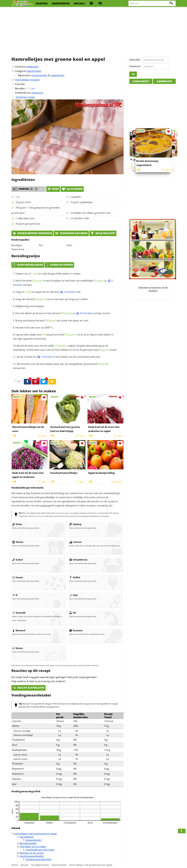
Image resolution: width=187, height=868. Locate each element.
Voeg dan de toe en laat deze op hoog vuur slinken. (52, 299)
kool (38, 299)
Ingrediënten (27, 837)
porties (21, 84)
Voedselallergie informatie (40, 850)
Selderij (75, 524)
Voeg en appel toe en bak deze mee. (48, 292)
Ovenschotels (34, 71)
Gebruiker (135, 60)
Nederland (32, 67)
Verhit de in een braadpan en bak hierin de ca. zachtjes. (63, 283)
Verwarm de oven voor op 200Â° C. (34, 328)
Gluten (18, 542)
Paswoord (135, 66)
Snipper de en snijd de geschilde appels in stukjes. (48, 274)
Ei (15, 595)
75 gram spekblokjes (82, 202)
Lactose (75, 542)
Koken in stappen (59, 265)
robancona (37, 93)
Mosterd (19, 630)
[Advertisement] (93, 31)
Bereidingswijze (28, 843)
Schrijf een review (25, 97)
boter (34, 281)
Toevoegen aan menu (71, 233)
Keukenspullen (34, 840)
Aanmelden (164, 81)
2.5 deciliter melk (80, 218)
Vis (73, 613)
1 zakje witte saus (25, 218)
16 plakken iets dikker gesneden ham (91, 213)
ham (41, 335)
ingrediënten (61, 4)
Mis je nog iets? (103, 233)
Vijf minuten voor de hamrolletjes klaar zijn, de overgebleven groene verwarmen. (61, 366)
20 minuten (84, 313)
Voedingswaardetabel (32, 856)
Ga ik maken (72, 189)
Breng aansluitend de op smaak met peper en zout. (52, 321)
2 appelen (76, 197)
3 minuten (68, 292)
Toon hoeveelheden (28, 265)
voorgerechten (39, 75)
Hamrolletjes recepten (27, 80)
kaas (101, 350)
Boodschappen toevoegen (32, 233)
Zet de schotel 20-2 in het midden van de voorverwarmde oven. (59, 357)
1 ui (17, 197)
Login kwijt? (141, 81)
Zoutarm (76, 630)
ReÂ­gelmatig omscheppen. (30, 306)
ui (33, 274)
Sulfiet (75, 577)
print (53, 189)
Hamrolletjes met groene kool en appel (35, 834)
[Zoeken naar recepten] (152, 3)
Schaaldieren (78, 560)
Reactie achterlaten (28, 688)
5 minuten (45, 357)
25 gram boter (23, 202)
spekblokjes (92, 281)
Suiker (18, 560)
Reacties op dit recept (32, 853)
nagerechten (57, 75)
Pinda (17, 524)
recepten (42, 4)
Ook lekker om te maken (33, 847)
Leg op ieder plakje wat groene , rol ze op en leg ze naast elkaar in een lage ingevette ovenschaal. (63, 337)
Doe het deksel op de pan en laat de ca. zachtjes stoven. (63, 313)
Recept (25, 865)
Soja (73, 595)
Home (15, 865)
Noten (17, 648)
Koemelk (19, 613)
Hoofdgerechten (40, 865)
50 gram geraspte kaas (28, 224)
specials (79, 4)
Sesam (18, 577)
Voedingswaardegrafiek (38, 859)
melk (57, 346)
